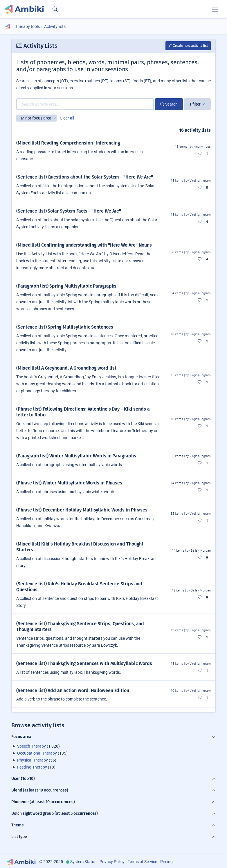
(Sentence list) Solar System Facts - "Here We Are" (69, 211)
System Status (83, 862)
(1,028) (38, 746)
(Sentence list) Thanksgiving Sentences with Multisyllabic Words (84, 663)
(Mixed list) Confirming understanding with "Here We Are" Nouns (84, 245)
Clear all (67, 118)
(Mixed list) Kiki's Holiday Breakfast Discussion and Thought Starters (80, 547)
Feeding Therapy (32, 767)
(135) (42, 753)
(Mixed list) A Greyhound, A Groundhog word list (66, 368)
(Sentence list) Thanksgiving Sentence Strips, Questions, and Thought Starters (80, 627)
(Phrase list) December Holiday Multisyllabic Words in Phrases (82, 510)
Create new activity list (188, 46)
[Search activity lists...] (85, 104)
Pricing (166, 862)
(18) (36, 767)
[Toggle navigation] (215, 9)
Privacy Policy (112, 862)
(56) (37, 760)
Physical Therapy (33, 760)
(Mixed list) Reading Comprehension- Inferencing (68, 143)
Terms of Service (142, 862)
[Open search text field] (55, 9)
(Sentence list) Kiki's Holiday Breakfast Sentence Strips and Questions (79, 587)
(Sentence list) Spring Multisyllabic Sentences (65, 327)
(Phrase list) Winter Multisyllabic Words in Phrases (69, 483)
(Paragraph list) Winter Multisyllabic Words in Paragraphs (76, 456)
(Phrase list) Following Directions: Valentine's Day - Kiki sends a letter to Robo (83, 412)
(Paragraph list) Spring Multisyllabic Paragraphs (66, 286)
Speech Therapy (31, 746)
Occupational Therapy (37, 753)
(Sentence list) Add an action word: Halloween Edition (73, 690)
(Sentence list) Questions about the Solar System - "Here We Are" (85, 177)
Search (169, 104)
